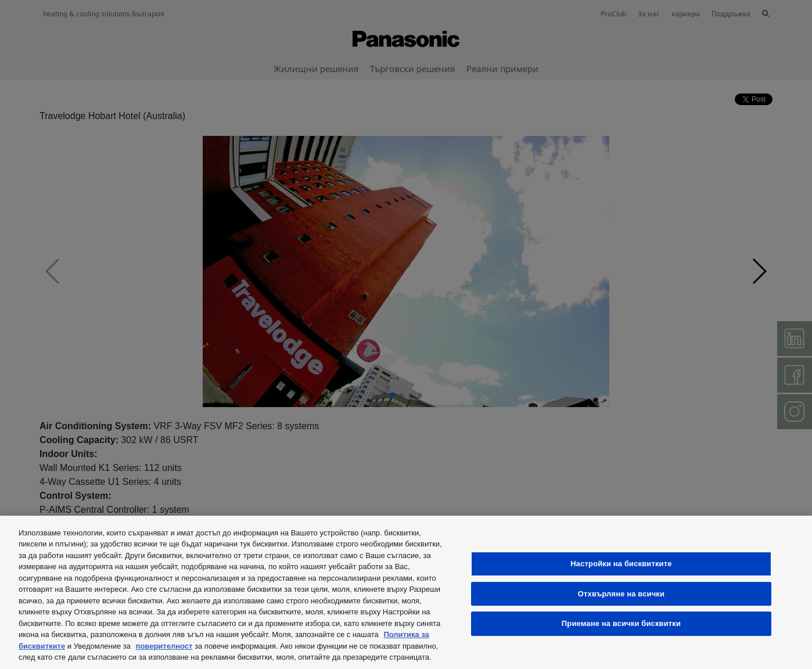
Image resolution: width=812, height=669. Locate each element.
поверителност (164, 646)
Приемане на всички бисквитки (621, 623)
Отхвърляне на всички (621, 594)
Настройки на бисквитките (621, 564)
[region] (406, 592)
